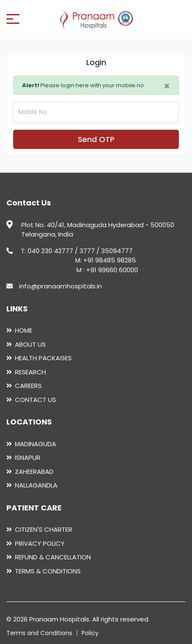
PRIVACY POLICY (40, 543)
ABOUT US (30, 344)
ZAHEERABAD (34, 472)
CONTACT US (35, 400)
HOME (24, 330)
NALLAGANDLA (36, 485)
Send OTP (96, 139)
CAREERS (28, 386)
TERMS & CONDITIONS (48, 571)
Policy (90, 633)
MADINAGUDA (35, 444)
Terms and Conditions (39, 633)
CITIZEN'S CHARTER (44, 529)
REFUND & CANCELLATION (53, 557)
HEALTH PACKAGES (43, 358)
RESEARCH (30, 372)
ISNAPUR (28, 457)
